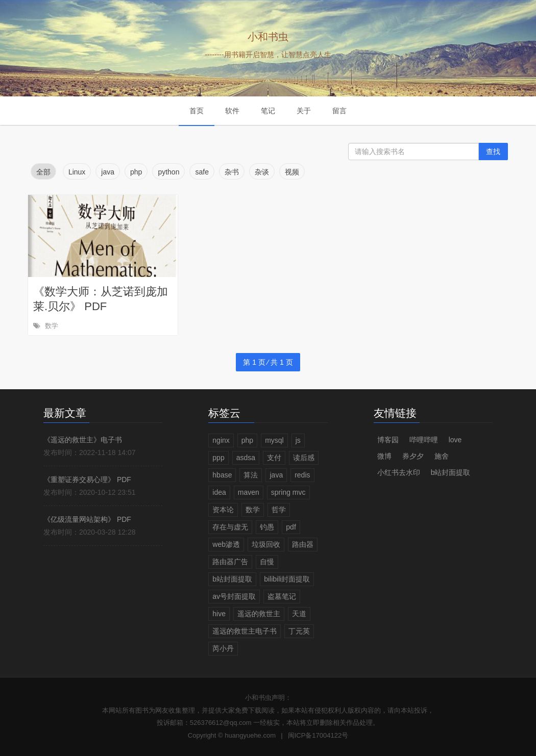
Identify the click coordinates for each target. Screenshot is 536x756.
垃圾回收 (266, 544)
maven (249, 492)
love (455, 440)
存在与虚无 (230, 527)
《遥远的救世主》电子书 (83, 440)
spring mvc (288, 492)
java (276, 475)
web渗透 (226, 544)
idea (219, 492)
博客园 (388, 440)
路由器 (303, 544)
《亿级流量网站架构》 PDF (87, 519)
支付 (274, 458)
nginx (221, 440)
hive (219, 614)
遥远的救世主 (259, 614)
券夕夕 (413, 456)
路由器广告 (230, 562)
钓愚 (267, 527)
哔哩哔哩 (424, 440)
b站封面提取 (232, 579)
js (298, 440)
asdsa (246, 458)
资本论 (223, 510)
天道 (299, 614)
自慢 (267, 562)
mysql (274, 440)
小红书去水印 (399, 472)
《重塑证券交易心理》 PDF (87, 480)
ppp (218, 458)
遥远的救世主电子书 (245, 631)
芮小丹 (223, 648)
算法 (251, 475)
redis (302, 475)
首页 (197, 111)
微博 (384, 456)
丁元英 (299, 631)
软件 (232, 111)
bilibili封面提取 (287, 579)
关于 (304, 111)
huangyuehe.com (250, 735)
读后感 (304, 458)
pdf (291, 527)
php (247, 440)
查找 (493, 152)
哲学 (279, 510)
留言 (339, 111)
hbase (222, 475)
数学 (52, 326)
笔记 (268, 111)
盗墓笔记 (282, 596)
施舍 (442, 456)
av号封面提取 (234, 596)
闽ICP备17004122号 (318, 735)
